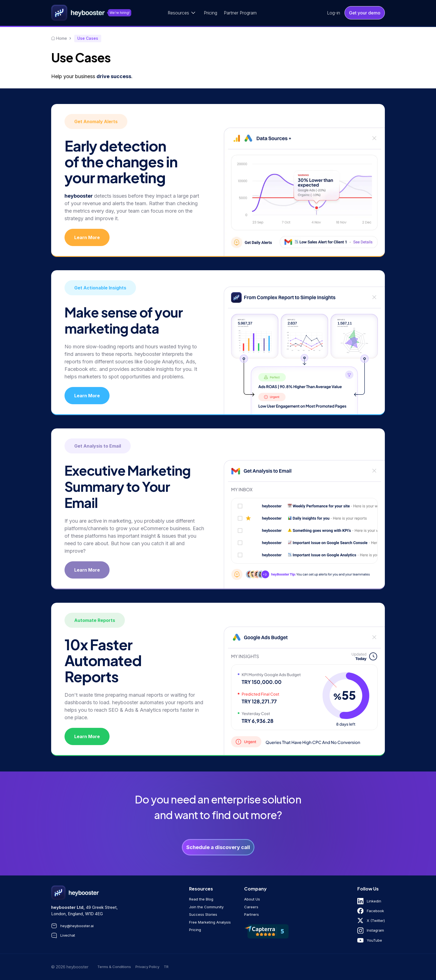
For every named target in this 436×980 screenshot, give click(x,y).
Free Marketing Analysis (210, 922)
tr (166, 967)
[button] (182, 13)
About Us (252, 899)
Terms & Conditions (114, 967)
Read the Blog (201, 899)
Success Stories (203, 914)
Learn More (87, 237)
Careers (251, 907)
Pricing (210, 13)
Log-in (334, 13)
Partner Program (240, 13)
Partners (252, 914)
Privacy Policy (147, 967)
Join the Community (206, 907)
